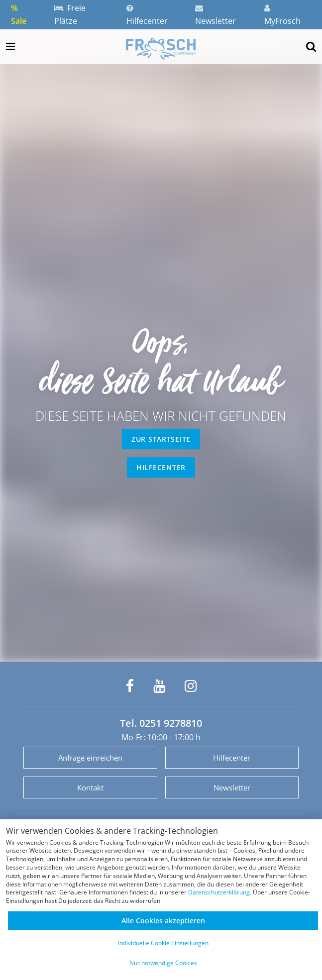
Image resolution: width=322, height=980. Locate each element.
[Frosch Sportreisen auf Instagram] (191, 686)
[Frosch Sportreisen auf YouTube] (159, 686)
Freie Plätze (70, 14)
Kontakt (90, 787)
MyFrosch (282, 15)
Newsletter (215, 15)
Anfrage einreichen (90, 758)
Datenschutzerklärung (219, 892)
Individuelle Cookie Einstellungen (163, 943)
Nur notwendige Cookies (163, 963)
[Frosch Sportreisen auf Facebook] (130, 686)
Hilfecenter (147, 15)
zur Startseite (161, 439)
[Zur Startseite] (161, 49)
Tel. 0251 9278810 (161, 723)
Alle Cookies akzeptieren (163, 921)
